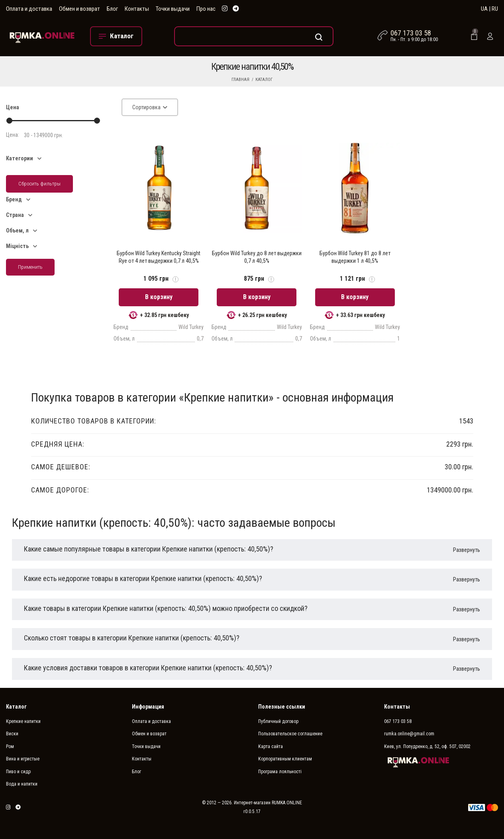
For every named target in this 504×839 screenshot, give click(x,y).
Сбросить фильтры (39, 184)
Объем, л (17, 230)
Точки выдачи (173, 9)
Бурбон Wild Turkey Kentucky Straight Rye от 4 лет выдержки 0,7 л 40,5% (159, 257)
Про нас (206, 9)
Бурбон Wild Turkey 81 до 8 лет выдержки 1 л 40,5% (355, 257)
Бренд (14, 199)
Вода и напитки (22, 779)
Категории (20, 158)
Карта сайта (271, 742)
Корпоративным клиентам (285, 754)
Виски (12, 729)
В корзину (159, 292)
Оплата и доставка (29, 9)
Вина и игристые (23, 754)
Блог (112, 9)
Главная (240, 80)
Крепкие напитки (23, 717)
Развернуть (467, 545)
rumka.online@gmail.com (409, 729)
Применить (30, 267)
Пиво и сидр (18, 767)
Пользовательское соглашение (290, 729)
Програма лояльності (280, 767)
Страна (15, 215)
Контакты (137, 9)
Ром (10, 742)
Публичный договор (278, 717)
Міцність (17, 246)
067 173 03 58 (411, 33)
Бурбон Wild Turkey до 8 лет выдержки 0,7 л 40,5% (257, 257)
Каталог (264, 80)
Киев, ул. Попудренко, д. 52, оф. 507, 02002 (427, 742)
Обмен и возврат (79, 9)
